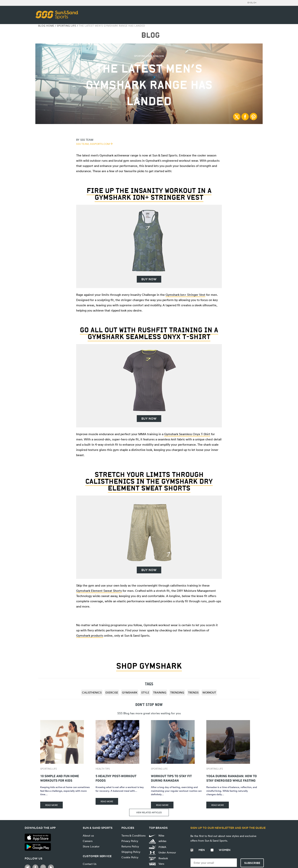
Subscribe (252, 863)
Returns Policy (130, 846)
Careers (88, 841)
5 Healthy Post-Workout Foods (116, 778)
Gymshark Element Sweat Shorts (99, 591)
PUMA (158, 847)
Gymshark (130, 692)
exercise (112, 692)
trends (193, 692)
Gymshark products (90, 635)
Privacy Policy (130, 841)
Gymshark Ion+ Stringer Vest (185, 295)
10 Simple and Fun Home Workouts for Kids (60, 778)
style (145, 692)
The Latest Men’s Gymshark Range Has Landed (112, 26)
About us (88, 835)
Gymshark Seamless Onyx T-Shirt (187, 434)
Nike (157, 835)
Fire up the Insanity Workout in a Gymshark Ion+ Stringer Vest (149, 194)
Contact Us (90, 864)
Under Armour (163, 853)
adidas (158, 841)
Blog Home (46, 26)
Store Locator (91, 846)
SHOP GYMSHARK (149, 666)
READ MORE (51, 805)
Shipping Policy (131, 852)
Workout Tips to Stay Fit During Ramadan (171, 778)
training (160, 692)
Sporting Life (67, 26)
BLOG (150, 35)
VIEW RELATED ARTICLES (149, 812)
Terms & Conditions (133, 835)
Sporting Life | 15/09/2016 (149, 56)
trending (177, 692)
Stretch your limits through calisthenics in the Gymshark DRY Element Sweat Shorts (149, 481)
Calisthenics (92, 692)
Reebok (158, 858)
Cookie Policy (130, 857)
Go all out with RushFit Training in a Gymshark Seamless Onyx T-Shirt (149, 333)
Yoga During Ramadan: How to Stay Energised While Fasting (232, 778)
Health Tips (103, 769)
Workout (209, 692)
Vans (157, 864)
